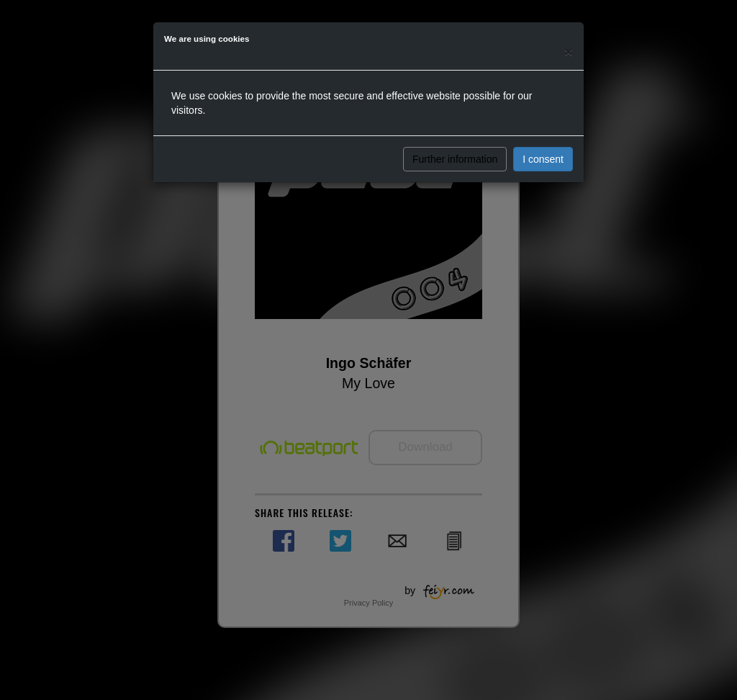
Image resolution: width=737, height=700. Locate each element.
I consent (543, 159)
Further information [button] (455, 159)
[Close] (569, 51)
